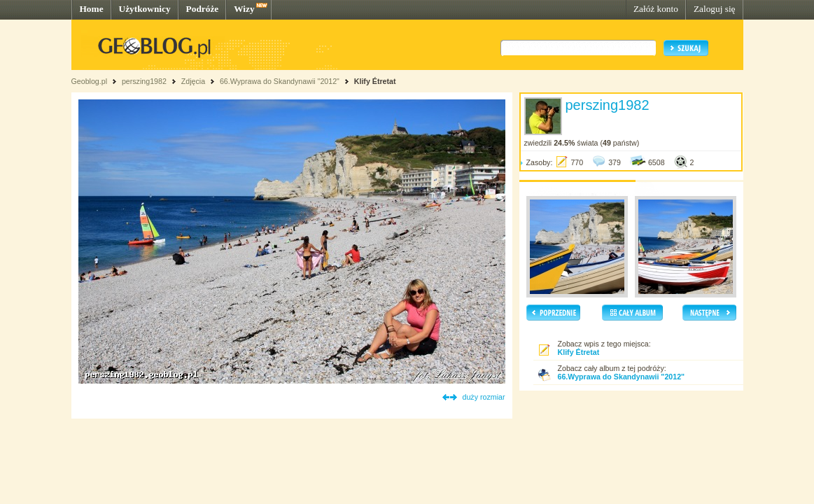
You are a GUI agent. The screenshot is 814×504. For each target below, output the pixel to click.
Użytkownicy (145, 9)
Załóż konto (656, 9)
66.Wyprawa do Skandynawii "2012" (280, 81)
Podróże (203, 9)
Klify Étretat (375, 81)
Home (92, 9)
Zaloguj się (715, 9)
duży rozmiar (484, 397)
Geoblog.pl (90, 81)
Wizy (244, 9)
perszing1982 (144, 81)
